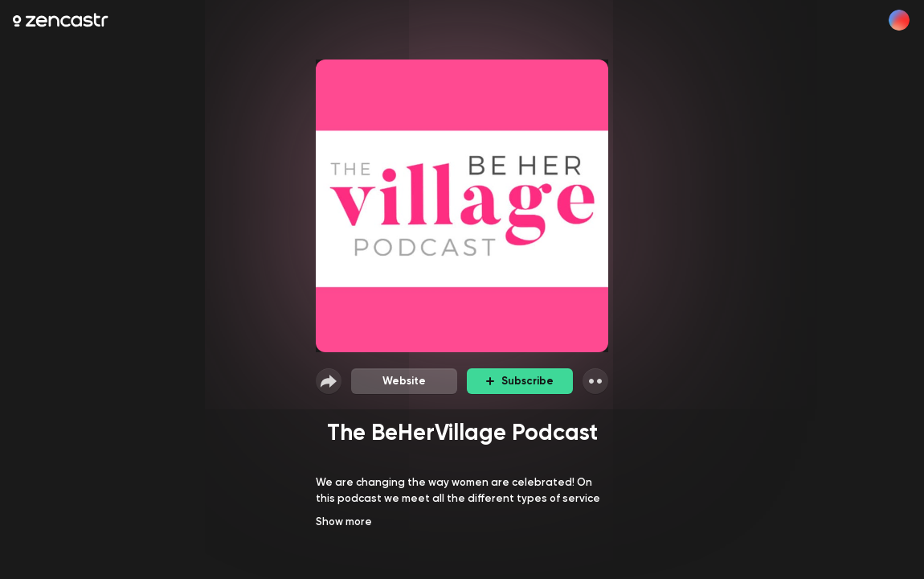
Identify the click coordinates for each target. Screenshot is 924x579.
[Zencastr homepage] (61, 20)
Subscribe (520, 381)
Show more (344, 522)
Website (404, 381)
